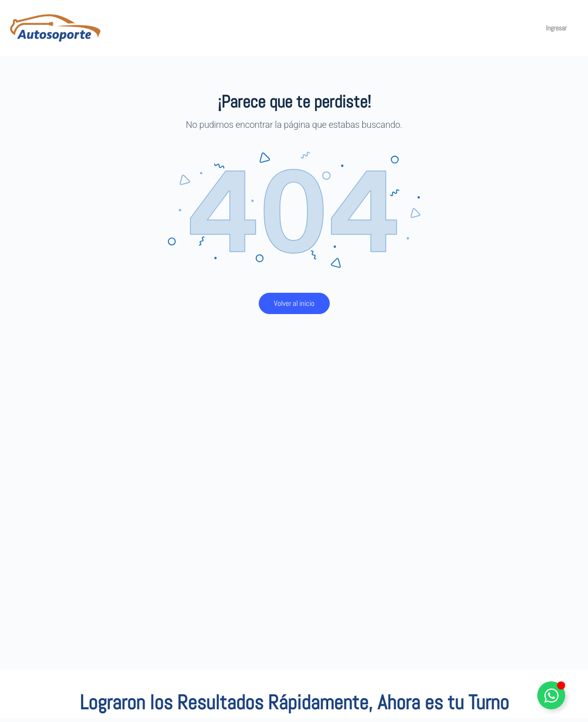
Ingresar (556, 28)
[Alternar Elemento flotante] (551, 695)
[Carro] (524, 28)
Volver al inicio (294, 303)
